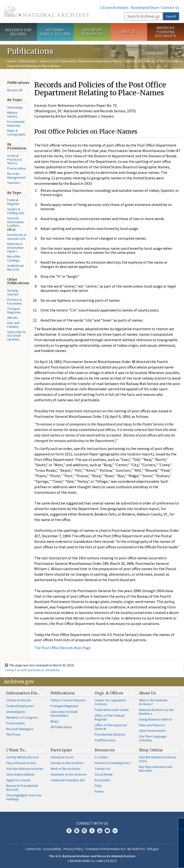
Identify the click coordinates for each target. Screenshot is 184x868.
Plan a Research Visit (21, 763)
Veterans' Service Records (55, 32)
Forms (99, 791)
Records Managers (20, 729)
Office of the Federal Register (109, 717)
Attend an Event (62, 757)
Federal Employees (20, 706)
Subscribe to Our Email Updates (16, 336)
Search (171, 16)
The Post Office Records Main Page (63, 648)
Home (11, 61)
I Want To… (17, 750)
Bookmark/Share (145, 7)
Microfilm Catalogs (14, 258)
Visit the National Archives (25, 769)
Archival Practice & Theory (15, 159)
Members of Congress (22, 717)
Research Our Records (18, 32)
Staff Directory (105, 740)
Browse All (15, 90)
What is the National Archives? (153, 702)
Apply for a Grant (18, 780)
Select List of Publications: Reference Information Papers (81, 61)
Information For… (23, 693)
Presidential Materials (16, 124)
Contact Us (170, 7)
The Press (13, 734)
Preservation (17, 168)
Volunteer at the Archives (69, 774)
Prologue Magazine (64, 706)
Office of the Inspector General (111, 727)
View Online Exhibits (20, 774)
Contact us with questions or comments (32, 670)
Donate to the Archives (67, 763)
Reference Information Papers (15, 248)
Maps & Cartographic (17, 132)
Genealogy (15, 107)
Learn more (141, 859)
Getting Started (13, 292)
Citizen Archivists (114, 7)
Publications (28, 61)
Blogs (55, 721)
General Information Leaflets (15, 222)
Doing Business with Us (156, 719)
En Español (102, 780)
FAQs (98, 786)
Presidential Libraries (110, 734)
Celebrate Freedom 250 (68, 780)
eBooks (13, 318)
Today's (68, 700)
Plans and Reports (152, 725)
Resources (105, 750)
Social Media (104, 774)
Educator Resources (92, 32)
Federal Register (13, 202)
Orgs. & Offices (109, 693)
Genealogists (16, 712)
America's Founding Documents (166, 32)
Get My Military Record (22, 757)
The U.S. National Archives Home (46, 11)
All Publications (61, 727)
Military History (12, 114)
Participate (61, 750)
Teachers (14, 183)
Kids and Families (13, 325)
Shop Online (151, 750)
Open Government (152, 731)
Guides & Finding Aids (16, 211)
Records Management (17, 176)
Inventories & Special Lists (17, 237)
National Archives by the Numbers (156, 712)
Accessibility (52, 849)
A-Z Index (101, 757)
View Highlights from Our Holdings (24, 797)
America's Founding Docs (113, 763)
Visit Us (129, 32)
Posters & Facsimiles (15, 301)
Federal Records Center (112, 710)
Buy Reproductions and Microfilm (156, 769)
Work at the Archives (65, 769)
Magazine (14, 311)
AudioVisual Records (15, 267)
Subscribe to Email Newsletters (64, 714)
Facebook (69, 831)
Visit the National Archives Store (158, 759)
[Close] (178, 824)
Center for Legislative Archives (110, 702)
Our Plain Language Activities (153, 738)
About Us (147, 693)
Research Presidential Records (22, 788)
